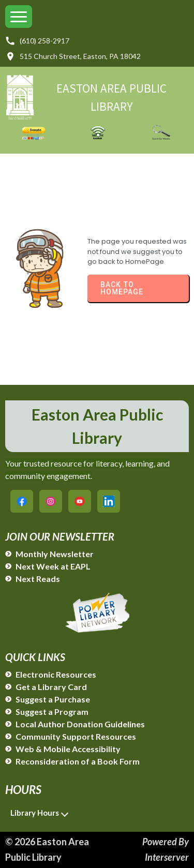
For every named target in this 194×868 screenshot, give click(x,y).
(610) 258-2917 (37, 41)
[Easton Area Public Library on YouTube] (80, 501)
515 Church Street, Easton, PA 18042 (73, 56)
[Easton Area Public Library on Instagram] (51, 501)
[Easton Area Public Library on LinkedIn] (109, 501)
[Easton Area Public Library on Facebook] (22, 501)
